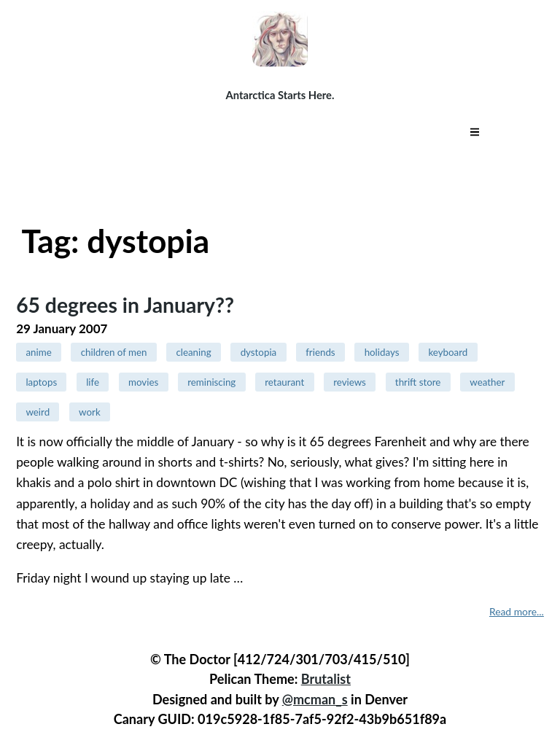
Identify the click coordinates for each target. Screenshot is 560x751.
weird (38, 412)
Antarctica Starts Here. (280, 95)
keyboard (448, 352)
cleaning (193, 352)
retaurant (284, 382)
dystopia (259, 352)
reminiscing (211, 382)
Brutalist (326, 679)
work (90, 412)
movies (143, 382)
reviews (350, 382)
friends (320, 352)
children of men (114, 352)
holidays (382, 352)
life (93, 382)
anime (38, 352)
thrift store (418, 382)
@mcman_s (315, 699)
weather (487, 382)
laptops (41, 382)
